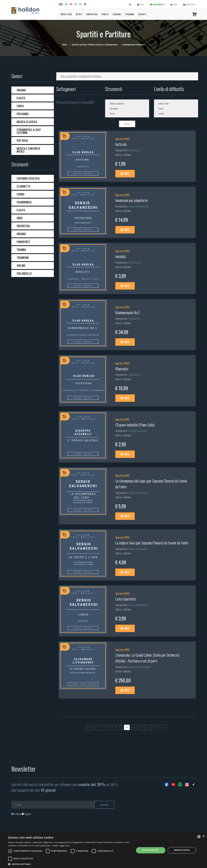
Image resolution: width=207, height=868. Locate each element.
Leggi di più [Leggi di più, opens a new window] (65, 846)
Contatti (142, 14)
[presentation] (36, 829)
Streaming (130, 14)
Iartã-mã (121, 144)
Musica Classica (27, 122)
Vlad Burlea (134, 150)
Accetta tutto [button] (151, 850)
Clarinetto (23, 186)
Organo (21, 90)
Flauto (21, 98)
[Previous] (98, 727)
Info (125, 174)
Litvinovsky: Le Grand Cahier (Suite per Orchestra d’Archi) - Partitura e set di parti (147, 658)
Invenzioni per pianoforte (131, 200)
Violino (21, 266)
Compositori (92, 14)
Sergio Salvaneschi (138, 206)
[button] (70, 864)
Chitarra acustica (28, 178)
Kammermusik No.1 (128, 312)
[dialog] (103, 850)
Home (65, 44)
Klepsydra (122, 369)
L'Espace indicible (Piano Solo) (135, 425)
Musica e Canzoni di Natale (28, 150)
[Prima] (90, 727)
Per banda (23, 114)
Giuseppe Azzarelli (138, 431)
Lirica (20, 106)
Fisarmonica (24, 202)
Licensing (117, 14)
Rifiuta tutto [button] (182, 850)
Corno (21, 194)
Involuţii (121, 256)
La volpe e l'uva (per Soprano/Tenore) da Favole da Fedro (152, 543)
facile (176, 108)
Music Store (66, 14)
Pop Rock (22, 141)
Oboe (20, 218)
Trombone (23, 258)
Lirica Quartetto (126, 599)
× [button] (203, 836)
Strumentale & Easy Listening (29, 131)
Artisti (79, 14)
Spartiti (105, 14)
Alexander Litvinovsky (139, 667)
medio (176, 113)
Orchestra (23, 226)
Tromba (21, 250)
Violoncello (24, 273)
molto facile (176, 103)
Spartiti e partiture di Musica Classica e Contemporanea (95, 44)
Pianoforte (23, 242)
